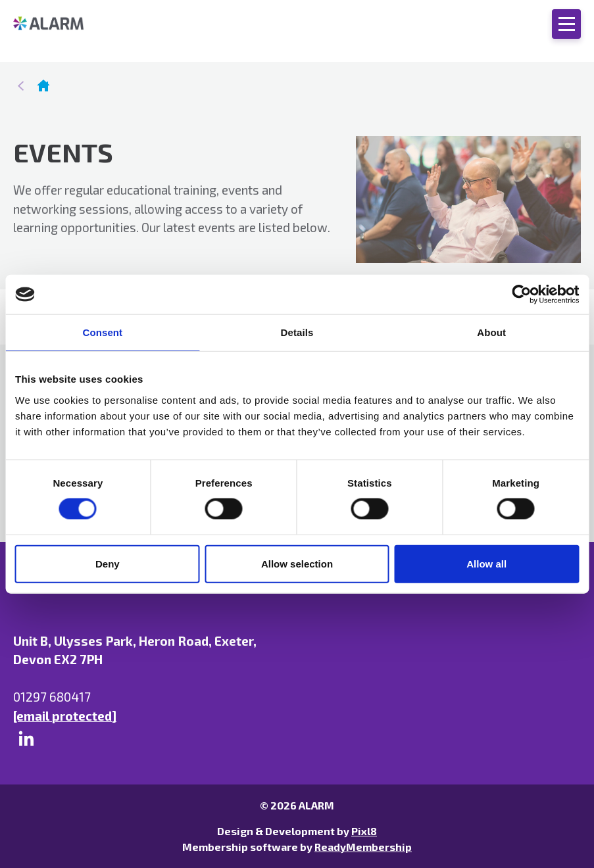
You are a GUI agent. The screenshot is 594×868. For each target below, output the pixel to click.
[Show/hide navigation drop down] (566, 24)
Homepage (43, 85)
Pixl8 (364, 831)
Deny (108, 563)
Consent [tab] (102, 332)
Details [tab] (297, 332)
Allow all (486, 563)
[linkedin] (26, 738)
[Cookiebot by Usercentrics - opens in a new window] (521, 295)
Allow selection (297, 563)
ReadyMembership (363, 847)
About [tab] (491, 332)
